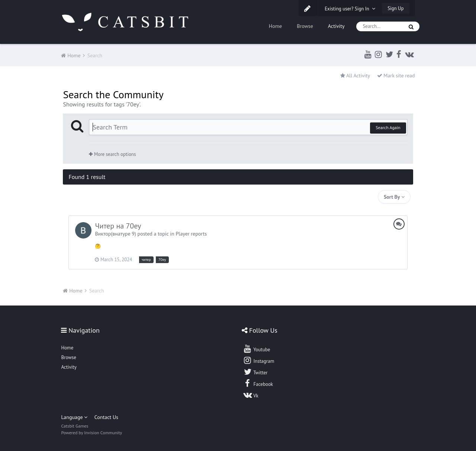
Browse (305, 26)
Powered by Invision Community (91, 433)
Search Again (388, 127)
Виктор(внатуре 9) (115, 234)
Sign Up (395, 8)
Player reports (191, 234)
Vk (251, 395)
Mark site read (396, 76)
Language (74, 417)
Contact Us (106, 417)
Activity (336, 26)
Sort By (394, 197)
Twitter (255, 372)
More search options (112, 154)
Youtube (256, 349)
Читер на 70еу (118, 226)
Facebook (258, 383)
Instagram (258, 360)
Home (275, 26)
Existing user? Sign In (350, 9)
